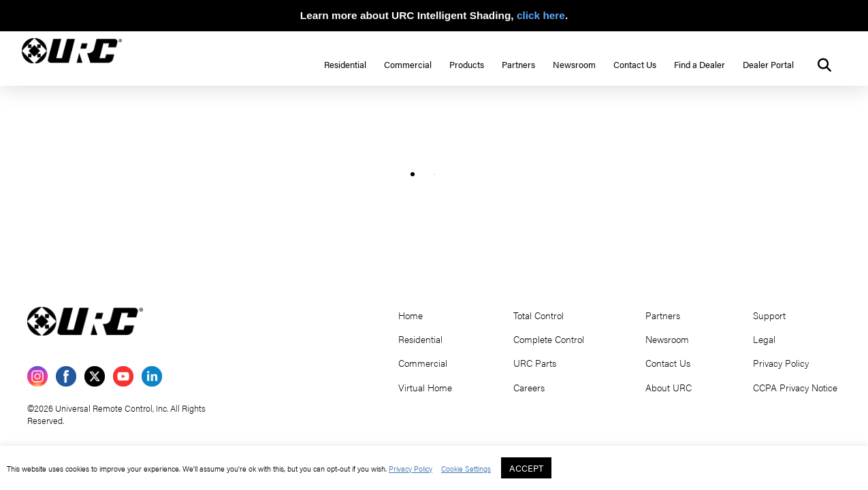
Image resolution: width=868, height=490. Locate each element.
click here (541, 15)
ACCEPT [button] (526, 468)
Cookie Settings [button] (466, 468)
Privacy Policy (411, 468)
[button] (824, 65)
